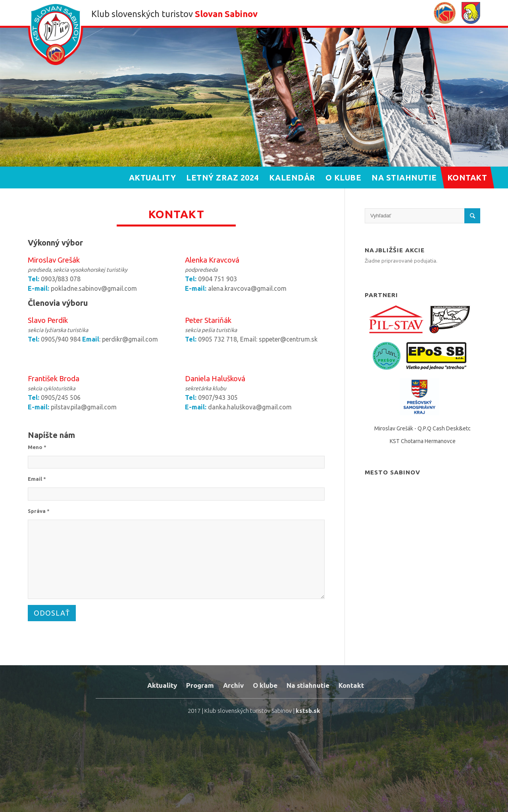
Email (37, 479)
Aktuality (162, 685)
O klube (265, 685)
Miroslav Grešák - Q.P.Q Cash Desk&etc (422, 428)
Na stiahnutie (308, 685)
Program (200, 685)
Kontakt (351, 685)
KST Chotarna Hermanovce (423, 441)
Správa (39, 511)
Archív (233, 685)
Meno (37, 447)
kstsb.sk (308, 711)
